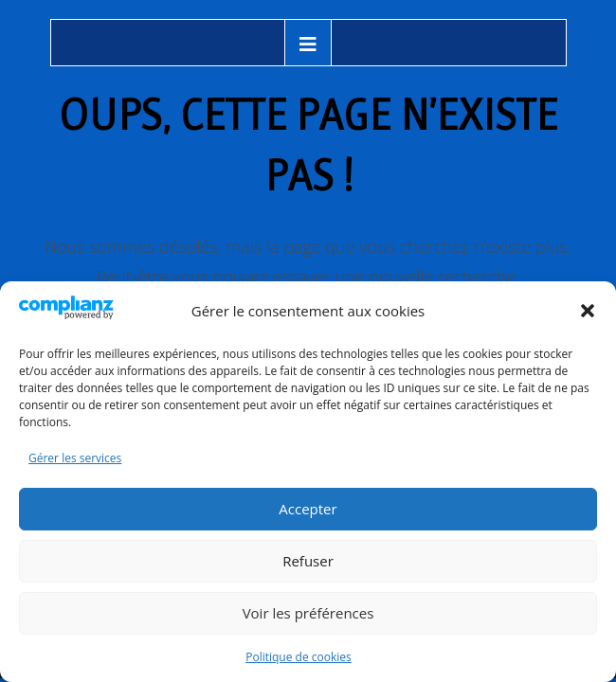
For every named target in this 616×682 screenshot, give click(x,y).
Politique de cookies (299, 657)
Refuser (308, 561)
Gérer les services (75, 458)
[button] (588, 311)
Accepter (308, 509)
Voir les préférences (308, 613)
